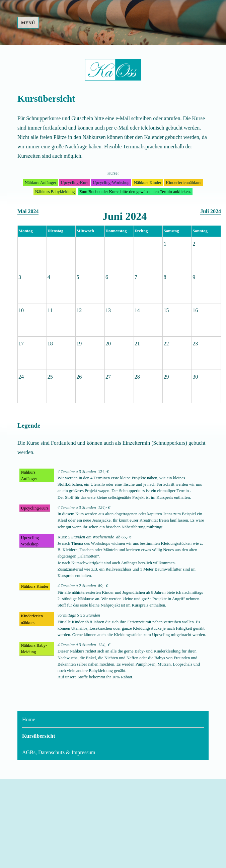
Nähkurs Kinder (148, 183)
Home (29, 719)
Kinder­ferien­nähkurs (183, 183)
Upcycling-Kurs (74, 183)
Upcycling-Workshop (111, 183)
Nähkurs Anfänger (41, 183)
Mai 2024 (28, 211)
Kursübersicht (39, 736)
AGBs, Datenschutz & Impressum (59, 752)
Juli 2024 (211, 211)
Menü (28, 23)
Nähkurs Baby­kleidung (55, 192)
